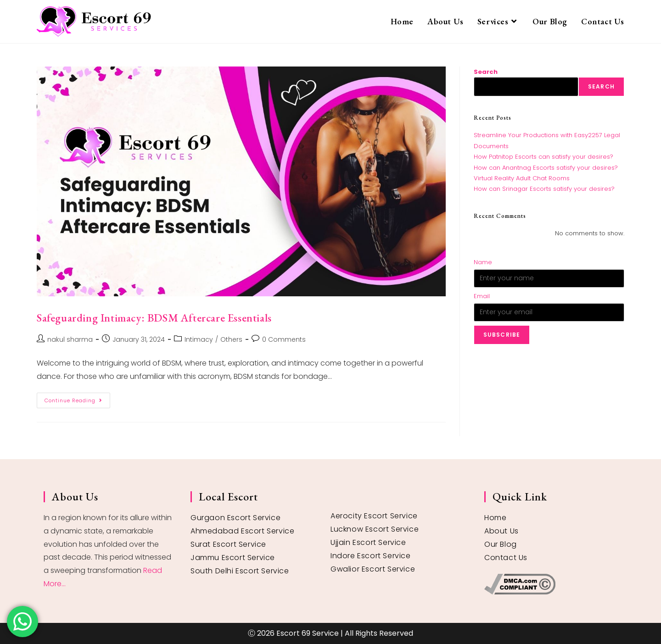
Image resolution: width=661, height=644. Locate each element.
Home (495, 518)
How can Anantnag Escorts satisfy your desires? (546, 168)
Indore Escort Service (371, 556)
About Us (501, 531)
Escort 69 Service (308, 633)
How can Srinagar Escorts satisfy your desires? (544, 189)
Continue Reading (77, 398)
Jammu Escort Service (233, 558)
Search (486, 72)
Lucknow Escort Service (375, 529)
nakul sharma (70, 339)
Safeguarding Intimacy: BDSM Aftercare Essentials (154, 318)
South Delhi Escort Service (240, 571)
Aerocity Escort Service (374, 516)
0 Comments (284, 339)
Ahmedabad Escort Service (242, 531)
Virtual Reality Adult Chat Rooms (522, 178)
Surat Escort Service (228, 544)
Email (482, 296)
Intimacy (199, 339)
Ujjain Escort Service (368, 542)
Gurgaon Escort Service (235, 518)
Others (231, 339)
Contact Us (506, 558)
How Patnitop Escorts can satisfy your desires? (543, 157)
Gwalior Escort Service (373, 569)
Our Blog (501, 544)
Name (483, 262)
